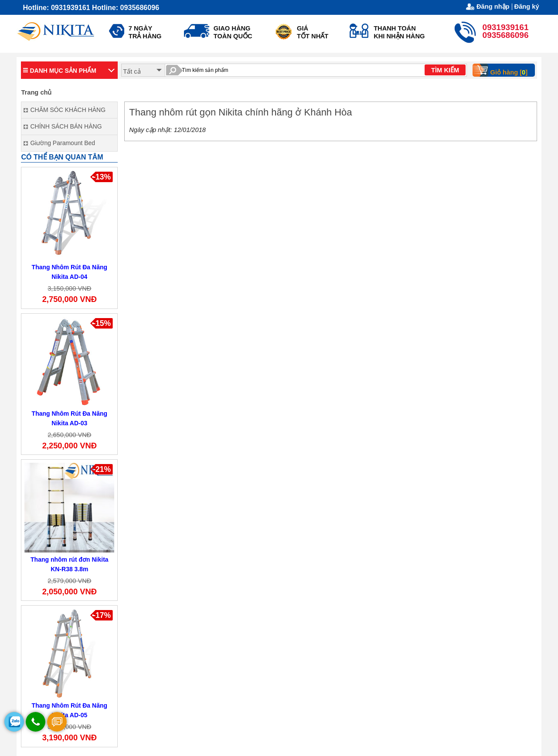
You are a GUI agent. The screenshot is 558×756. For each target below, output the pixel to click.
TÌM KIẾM (445, 70)
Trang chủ (36, 92)
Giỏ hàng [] (503, 70)
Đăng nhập (493, 7)
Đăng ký (527, 7)
